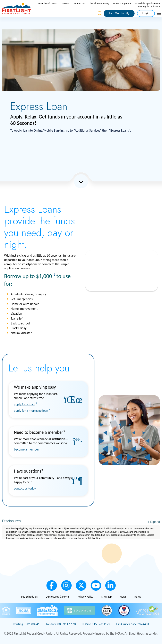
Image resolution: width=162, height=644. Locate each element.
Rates (138, 597)
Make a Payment (122, 3)
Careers (65, 3)
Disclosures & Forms (58, 597)
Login (146, 13)
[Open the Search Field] (100, 13)
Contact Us (79, 3)
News (123, 597)
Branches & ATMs (47, 3)
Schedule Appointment (148, 3)
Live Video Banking (99, 3)
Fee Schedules (29, 597)
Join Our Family (119, 13)
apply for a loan (24, 404)
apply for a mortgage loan (31, 411)
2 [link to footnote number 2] (37, 403)
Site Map (106, 597)
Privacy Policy (85, 597)
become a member (27, 449)
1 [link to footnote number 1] (54, 274)
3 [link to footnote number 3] (49, 410)
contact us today (25, 488)
